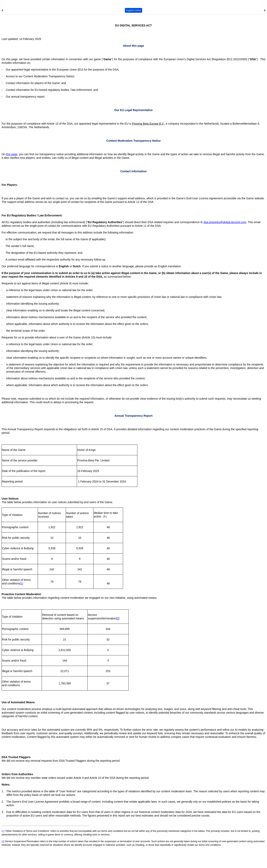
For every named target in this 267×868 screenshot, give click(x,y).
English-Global (133, 10)
